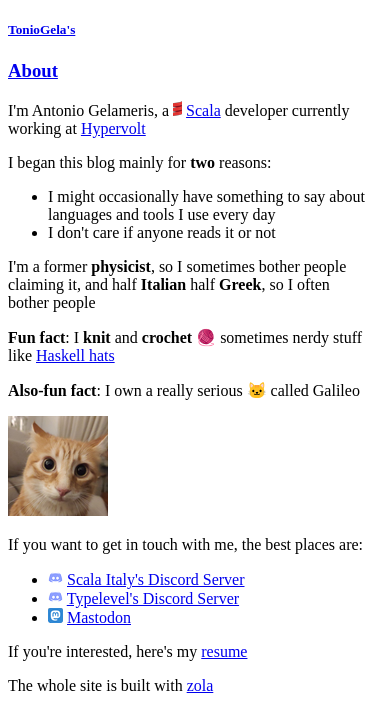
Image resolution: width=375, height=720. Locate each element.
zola (200, 685)
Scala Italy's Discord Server (156, 579)
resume (224, 651)
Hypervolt (113, 128)
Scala (203, 110)
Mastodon (99, 617)
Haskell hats (75, 355)
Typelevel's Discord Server (153, 598)
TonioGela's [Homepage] (41, 29)
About (33, 70)
